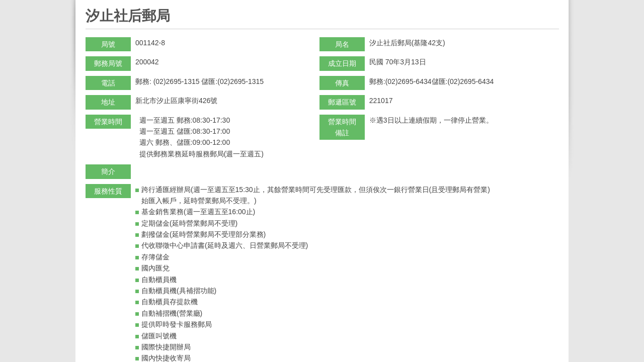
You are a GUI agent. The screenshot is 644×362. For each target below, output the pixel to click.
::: (89, 4)
